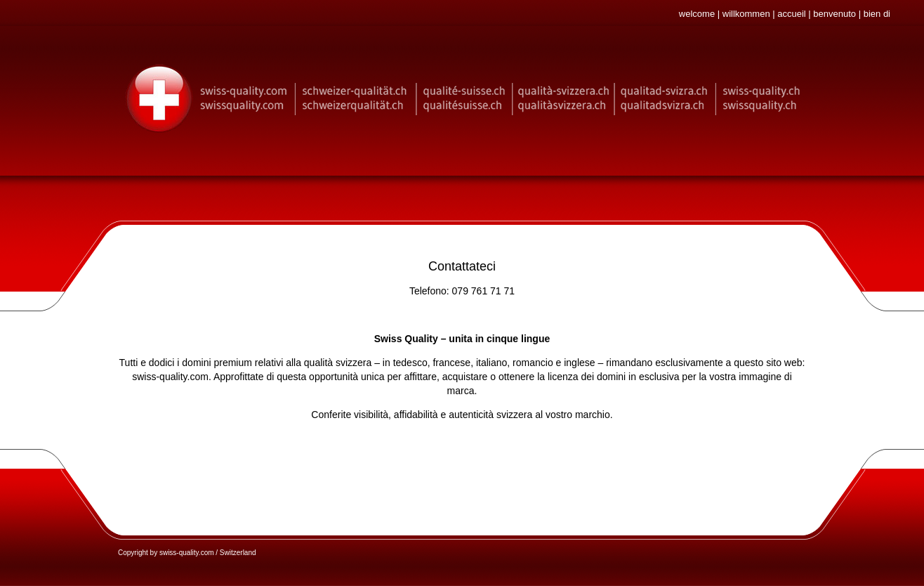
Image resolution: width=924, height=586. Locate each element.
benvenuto (834, 14)
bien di (877, 14)
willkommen (746, 14)
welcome (697, 14)
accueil (791, 14)
